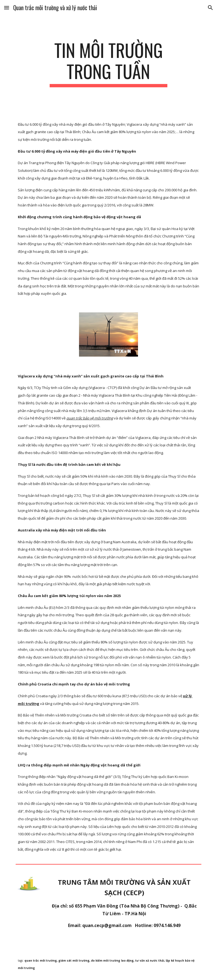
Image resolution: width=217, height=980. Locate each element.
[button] (7, 8)
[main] (109, 63)
